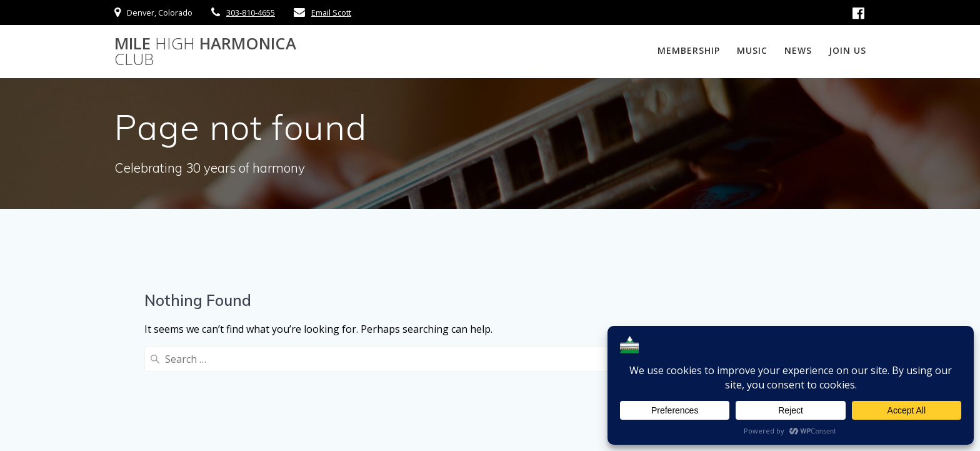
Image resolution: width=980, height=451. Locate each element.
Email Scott (331, 13)
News (798, 50)
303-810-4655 (251, 13)
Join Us (847, 50)
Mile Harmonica (205, 52)
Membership (689, 50)
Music (752, 50)
